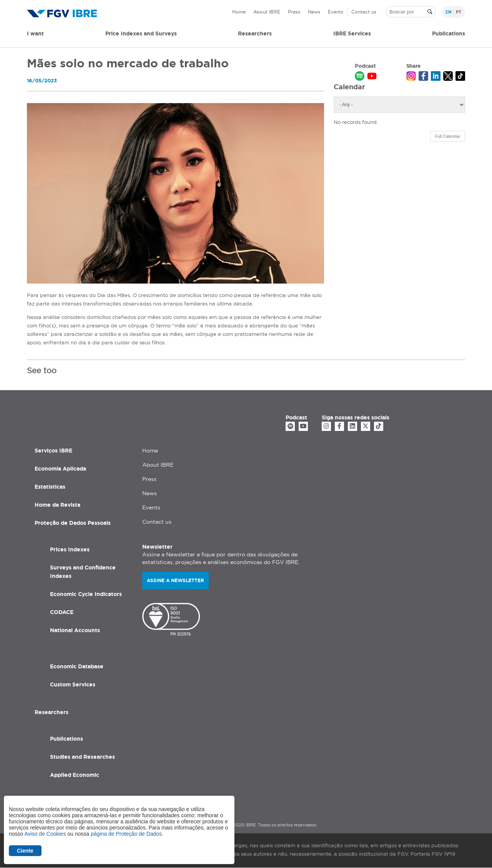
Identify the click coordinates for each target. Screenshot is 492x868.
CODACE (62, 612)
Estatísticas (50, 487)
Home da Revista (57, 505)
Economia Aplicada (60, 469)
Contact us (364, 12)
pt (459, 12)
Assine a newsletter (175, 580)
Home (239, 12)
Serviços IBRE (53, 451)
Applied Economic (75, 775)
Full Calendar (448, 136)
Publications (66, 739)
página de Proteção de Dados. (127, 834)
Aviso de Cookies (45, 834)
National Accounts (75, 630)
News (314, 12)
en (449, 12)
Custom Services (73, 684)
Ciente (25, 851)
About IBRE (267, 12)
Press (294, 12)
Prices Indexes (70, 549)
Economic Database (77, 666)
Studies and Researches (82, 757)
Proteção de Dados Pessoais (73, 523)
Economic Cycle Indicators (86, 594)
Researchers (255, 33)
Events (336, 12)
